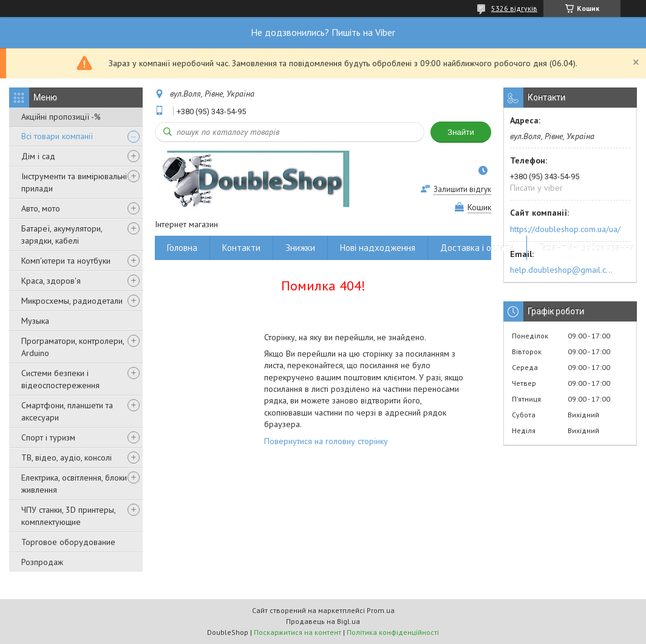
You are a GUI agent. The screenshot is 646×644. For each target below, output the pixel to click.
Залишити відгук (462, 189)
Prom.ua (381, 610)
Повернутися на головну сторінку (326, 441)
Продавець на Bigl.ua (323, 621)
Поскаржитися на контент (297, 632)
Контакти (241, 248)
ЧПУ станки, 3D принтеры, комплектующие (68, 516)
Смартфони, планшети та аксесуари (67, 411)
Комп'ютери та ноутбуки (66, 261)
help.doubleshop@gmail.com (563, 270)
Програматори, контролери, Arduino (73, 347)
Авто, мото (41, 208)
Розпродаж (42, 562)
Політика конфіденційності (393, 632)
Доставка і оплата (477, 248)
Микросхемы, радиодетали (72, 301)
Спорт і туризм (48, 437)
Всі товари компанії (57, 136)
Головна (182, 248)
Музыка (35, 321)
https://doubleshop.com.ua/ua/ (565, 229)
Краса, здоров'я (51, 281)
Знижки (300, 248)
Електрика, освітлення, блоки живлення (74, 484)
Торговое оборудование (68, 542)
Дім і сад (38, 156)
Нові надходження (378, 248)
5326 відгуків (514, 8)
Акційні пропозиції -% (61, 117)
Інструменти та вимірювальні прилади (74, 182)
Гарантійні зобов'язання (586, 248)
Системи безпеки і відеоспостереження (60, 379)
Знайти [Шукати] (461, 132)
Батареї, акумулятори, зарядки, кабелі (62, 235)
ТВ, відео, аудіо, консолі (66, 457)
